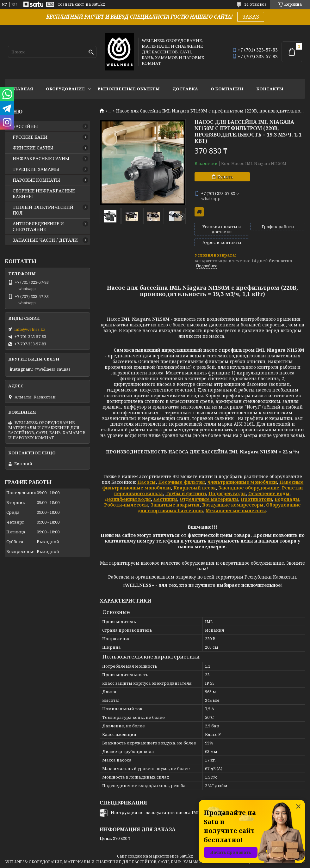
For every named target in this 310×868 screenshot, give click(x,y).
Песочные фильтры (182, 482)
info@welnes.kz (30, 329)
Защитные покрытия (175, 505)
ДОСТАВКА (185, 89)
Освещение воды (269, 493)
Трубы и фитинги (186, 493)
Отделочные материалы (209, 499)
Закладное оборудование (249, 488)
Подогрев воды (227, 493)
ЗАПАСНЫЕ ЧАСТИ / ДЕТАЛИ (45, 240)
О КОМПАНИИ (227, 89)
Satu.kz (186, 856)
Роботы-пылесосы (126, 505)
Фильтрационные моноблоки (242, 482)
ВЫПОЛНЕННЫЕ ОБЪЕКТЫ (129, 89)
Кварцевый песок (195, 488)
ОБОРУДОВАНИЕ (65, 89)
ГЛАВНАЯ (22, 89)
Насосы (146, 482)
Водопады (287, 499)
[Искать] (91, 52)
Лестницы (165, 499)
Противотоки (256, 499)
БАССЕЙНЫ (25, 126)
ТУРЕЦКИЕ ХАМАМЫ (36, 169)
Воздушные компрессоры (233, 505)
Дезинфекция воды (128, 499)
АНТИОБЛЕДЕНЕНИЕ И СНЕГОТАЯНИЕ (38, 227)
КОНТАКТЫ (270, 89)
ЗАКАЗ (251, 17)
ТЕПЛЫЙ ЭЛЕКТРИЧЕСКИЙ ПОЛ (43, 210)
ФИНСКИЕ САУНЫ (33, 148)
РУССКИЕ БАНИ (30, 137)
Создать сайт (71, 4)
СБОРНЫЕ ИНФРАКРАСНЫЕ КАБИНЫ (44, 194)
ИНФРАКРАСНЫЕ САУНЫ (41, 159)
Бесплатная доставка (199, 212)
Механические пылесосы (236, 510)
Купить (225, 177)
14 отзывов (255, 4)
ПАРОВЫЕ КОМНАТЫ (36, 180)
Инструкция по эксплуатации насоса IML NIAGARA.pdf (169, 812)
